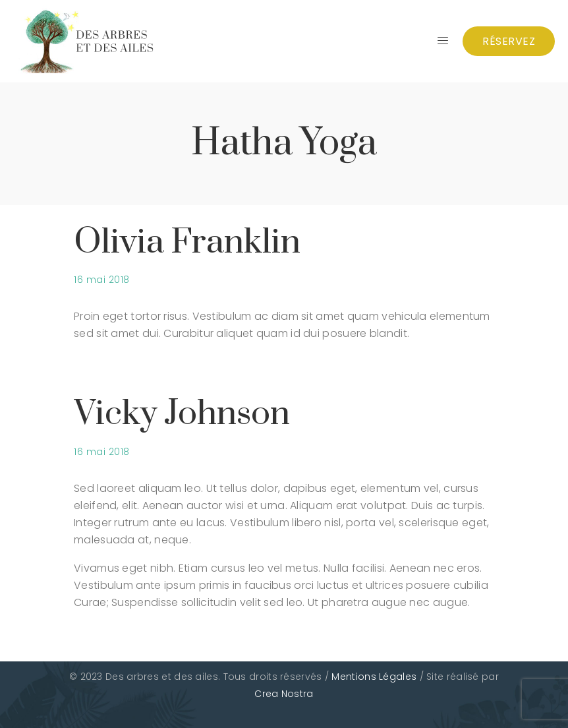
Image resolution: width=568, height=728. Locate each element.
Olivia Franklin (187, 242)
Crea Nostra (284, 694)
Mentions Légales (374, 677)
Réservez (509, 41)
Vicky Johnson (182, 414)
